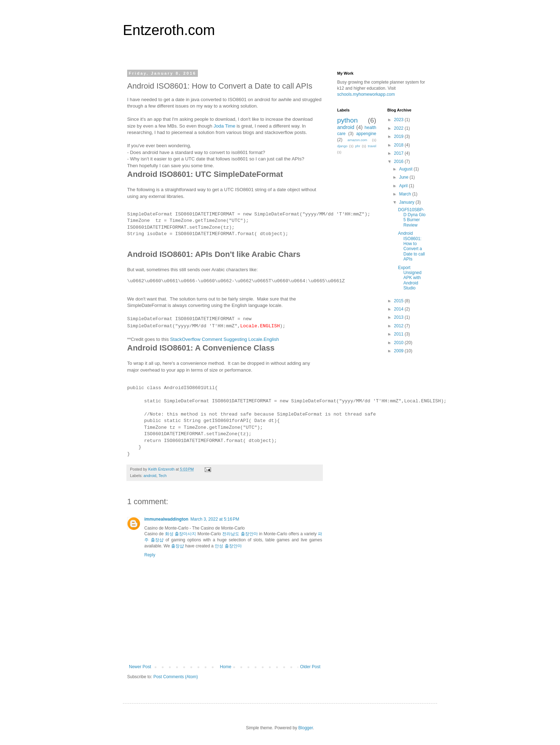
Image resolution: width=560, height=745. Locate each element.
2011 (399, 334)
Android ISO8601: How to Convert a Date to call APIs (411, 246)
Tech (163, 476)
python (347, 120)
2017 (399, 153)
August (406, 169)
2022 (399, 128)
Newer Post (140, 667)
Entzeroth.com (169, 30)
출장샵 (177, 546)
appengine (366, 134)
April (404, 186)
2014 (399, 309)
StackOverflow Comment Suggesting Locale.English (224, 339)
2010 (399, 343)
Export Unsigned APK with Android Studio (410, 278)
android (150, 476)
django (342, 146)
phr (357, 146)
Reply (150, 555)
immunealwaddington (166, 519)
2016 (399, 162)
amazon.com (357, 140)
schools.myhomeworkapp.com (366, 94)
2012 (399, 326)
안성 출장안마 (228, 546)
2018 (399, 145)
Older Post (310, 667)
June (404, 177)
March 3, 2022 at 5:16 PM (215, 519)
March (406, 194)
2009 (399, 351)
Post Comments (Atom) (176, 677)
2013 (399, 317)
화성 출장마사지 (181, 534)
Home (226, 667)
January (407, 202)
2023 (399, 120)
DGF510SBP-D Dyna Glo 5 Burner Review (412, 217)
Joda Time (224, 126)
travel (372, 146)
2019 (399, 136)
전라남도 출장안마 (240, 534)
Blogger (306, 728)
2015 (399, 301)
